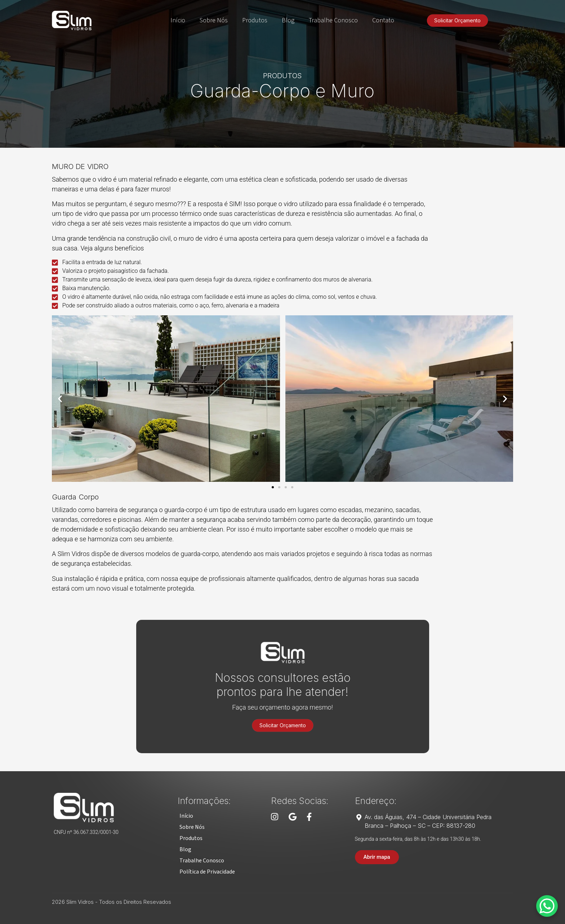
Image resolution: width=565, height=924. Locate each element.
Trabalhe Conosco (333, 20)
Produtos (255, 20)
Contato (383, 20)
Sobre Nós (214, 20)
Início (178, 20)
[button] (60, 398)
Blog (288, 20)
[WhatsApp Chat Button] (547, 906)
